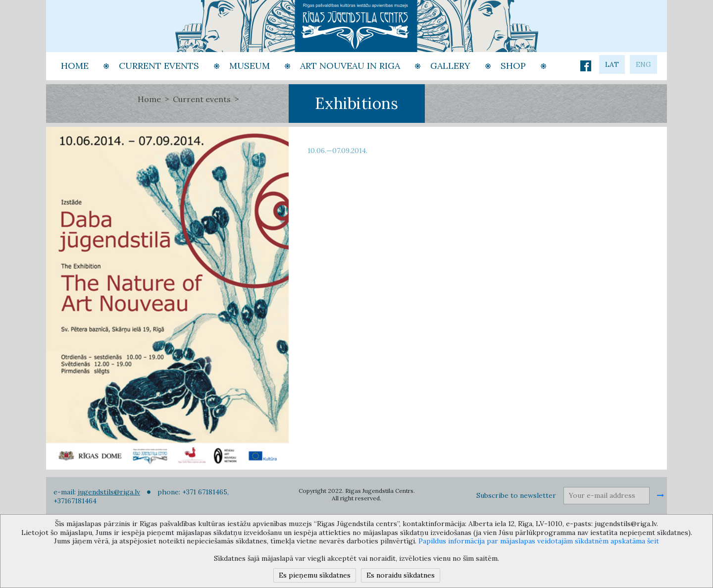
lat (612, 64)
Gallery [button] (450, 66)
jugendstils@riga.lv (109, 492)
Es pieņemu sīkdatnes (315, 575)
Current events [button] (159, 66)
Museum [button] (250, 66)
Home (149, 99)
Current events (202, 99)
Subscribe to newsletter (516, 495)
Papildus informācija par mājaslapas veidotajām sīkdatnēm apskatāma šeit (539, 541)
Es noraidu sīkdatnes (401, 575)
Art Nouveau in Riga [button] (350, 66)
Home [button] (75, 66)
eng (643, 64)
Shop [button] (513, 66)
